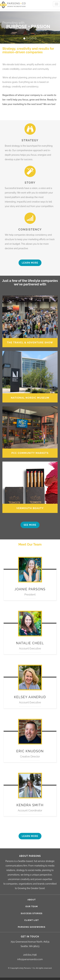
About (32, 900)
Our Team (32, 906)
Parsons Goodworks (32, 927)
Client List (32, 920)
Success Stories (32, 913)
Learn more (30, 263)
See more (30, 525)
